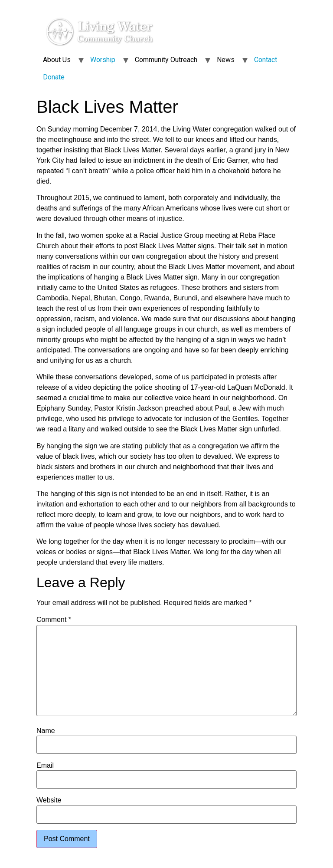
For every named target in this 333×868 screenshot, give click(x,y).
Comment (54, 620)
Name (46, 731)
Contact (266, 60)
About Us (57, 60)
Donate (54, 77)
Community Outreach (166, 60)
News (226, 60)
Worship (103, 60)
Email (45, 766)
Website (49, 800)
